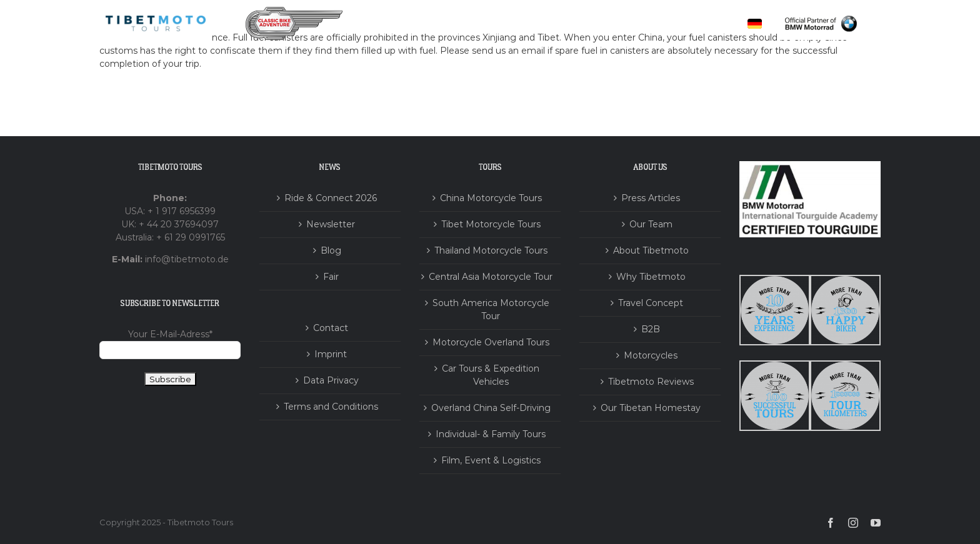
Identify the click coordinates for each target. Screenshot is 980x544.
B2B (651, 329)
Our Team (651, 224)
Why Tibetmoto (651, 277)
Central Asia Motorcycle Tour (491, 277)
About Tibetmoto (651, 250)
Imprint (331, 354)
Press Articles (651, 198)
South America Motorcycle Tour (491, 309)
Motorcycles (651, 355)
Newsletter (331, 224)
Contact (331, 328)
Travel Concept (651, 303)
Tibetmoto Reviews (651, 382)
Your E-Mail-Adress (170, 334)
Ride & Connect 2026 (331, 198)
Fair (331, 277)
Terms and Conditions (331, 407)
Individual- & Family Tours (491, 434)
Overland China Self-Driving (491, 408)
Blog (331, 250)
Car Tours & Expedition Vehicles (491, 375)
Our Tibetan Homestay (651, 408)
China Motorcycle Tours (491, 198)
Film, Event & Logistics (491, 460)
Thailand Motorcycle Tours (491, 250)
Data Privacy (331, 380)
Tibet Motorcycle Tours (491, 224)
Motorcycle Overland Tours (491, 342)
